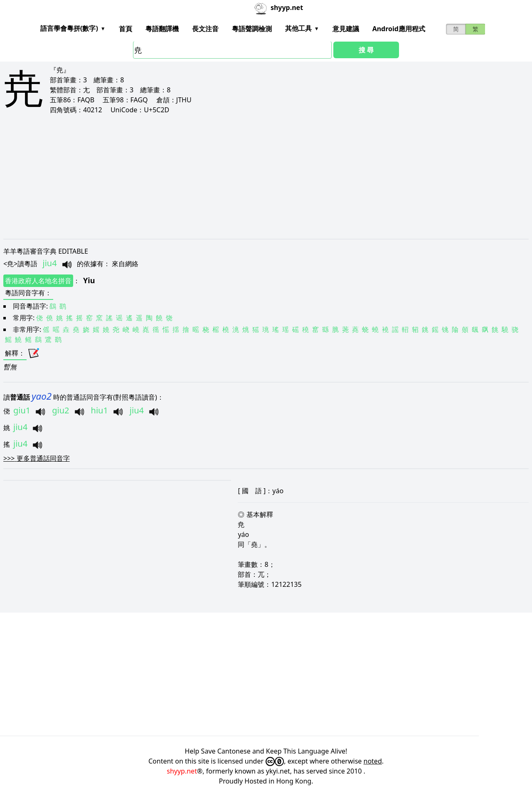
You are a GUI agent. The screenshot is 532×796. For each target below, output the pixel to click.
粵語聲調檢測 (252, 29)
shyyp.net (182, 771)
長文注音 (205, 29)
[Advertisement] (253, 176)
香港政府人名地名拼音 (38, 281)
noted (373, 761)
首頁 (126, 29)
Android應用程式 (399, 29)
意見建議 (346, 29)
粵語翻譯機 (162, 29)
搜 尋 (366, 50)
